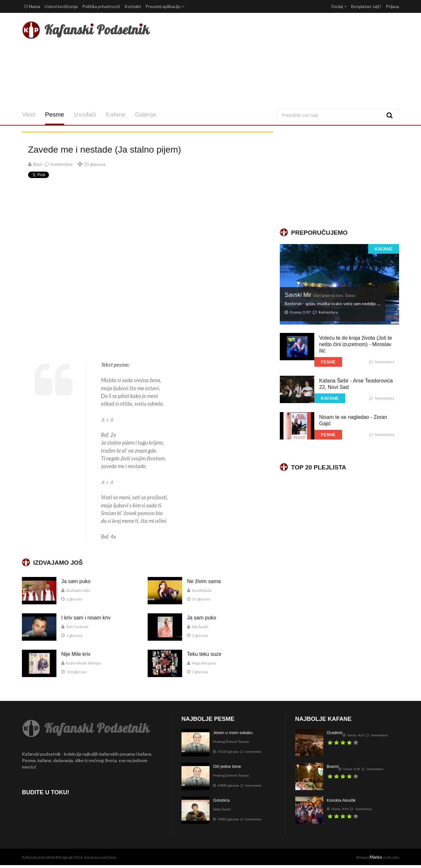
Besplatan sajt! (366, 6)
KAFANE (384, 249)
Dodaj (339, 6)
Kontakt (133, 6)
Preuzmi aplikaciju (165, 6)
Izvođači (85, 114)
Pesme (54, 114)
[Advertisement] (274, 61)
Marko (376, 857)
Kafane (115, 114)
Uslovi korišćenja (61, 6)
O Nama (32, 6)
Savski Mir (320, 295)
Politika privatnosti (101, 6)
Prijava (392, 6)
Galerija (145, 114)
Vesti (29, 114)
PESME (328, 362)
